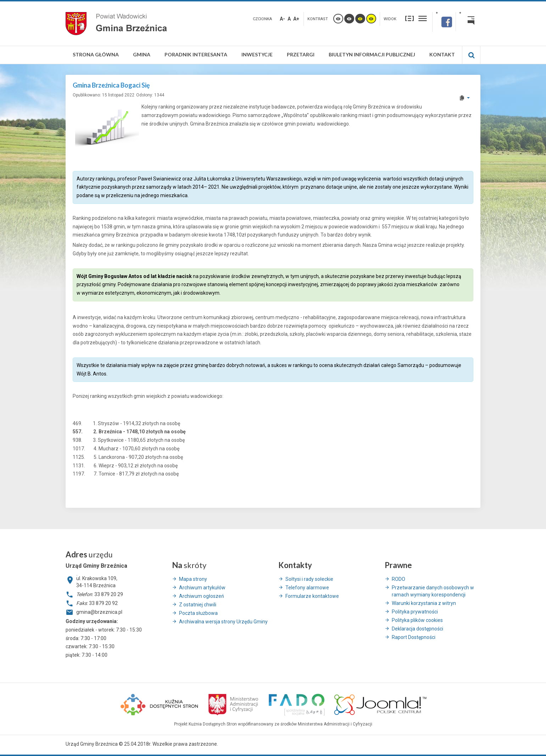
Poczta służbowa (198, 613)
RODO (399, 579)
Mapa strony (193, 579)
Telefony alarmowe (307, 588)
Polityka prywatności (415, 612)
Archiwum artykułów (202, 588)
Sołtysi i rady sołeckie (309, 579)
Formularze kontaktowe (312, 596)
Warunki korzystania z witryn (424, 603)
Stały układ (409, 18)
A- (282, 19)
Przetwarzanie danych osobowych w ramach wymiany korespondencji (433, 591)
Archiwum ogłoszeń (202, 596)
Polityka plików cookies (417, 620)
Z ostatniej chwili (198, 605)
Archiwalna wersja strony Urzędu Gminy (223, 622)
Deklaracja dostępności (417, 629)
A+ (296, 19)
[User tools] (464, 98)
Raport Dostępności (414, 637)
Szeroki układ (423, 18)
